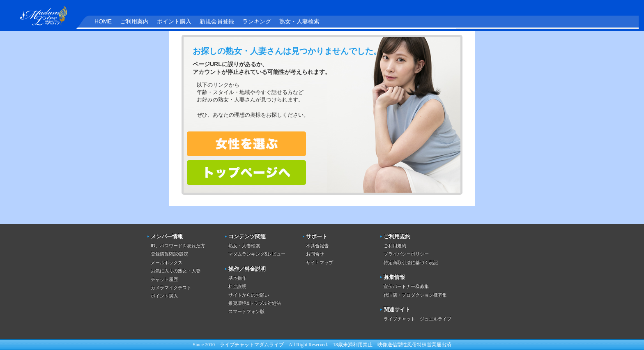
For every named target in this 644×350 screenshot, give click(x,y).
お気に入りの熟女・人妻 (176, 271)
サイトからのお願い (249, 295)
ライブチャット (237, 345)
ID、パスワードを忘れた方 (178, 246)
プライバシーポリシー (406, 254)
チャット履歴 (164, 279)
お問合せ (315, 254)
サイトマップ (320, 262)
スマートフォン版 (246, 311)
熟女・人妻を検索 (246, 144)
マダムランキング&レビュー (257, 254)
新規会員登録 (217, 21)
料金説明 (237, 286)
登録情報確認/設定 (169, 254)
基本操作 (237, 278)
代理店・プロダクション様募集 (415, 295)
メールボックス (167, 262)
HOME (103, 21)
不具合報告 (317, 246)
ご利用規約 (395, 246)
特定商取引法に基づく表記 (411, 262)
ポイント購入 (174, 21)
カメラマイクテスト (171, 288)
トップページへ (246, 173)
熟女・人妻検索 (299, 21)
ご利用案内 (134, 21)
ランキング (257, 21)
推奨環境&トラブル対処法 (255, 303)
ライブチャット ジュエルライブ (417, 319)
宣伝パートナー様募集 (406, 286)
